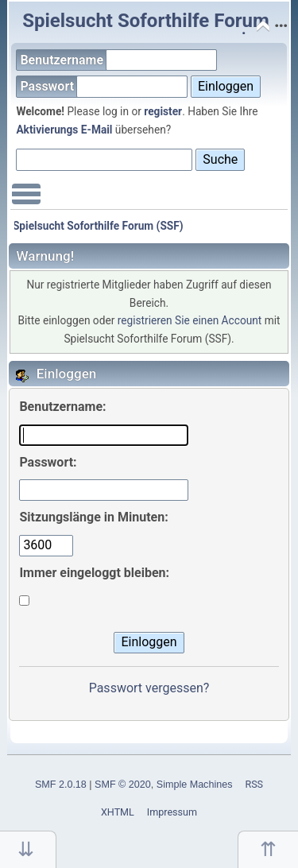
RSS (254, 784)
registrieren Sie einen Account (190, 320)
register (163, 111)
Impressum (172, 812)
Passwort (104, 86)
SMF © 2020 (123, 785)
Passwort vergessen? (149, 688)
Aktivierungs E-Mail (64, 130)
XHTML (118, 812)
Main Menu (26, 202)
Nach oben (268, 849)
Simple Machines (195, 785)
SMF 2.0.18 (61, 785)
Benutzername (118, 60)
